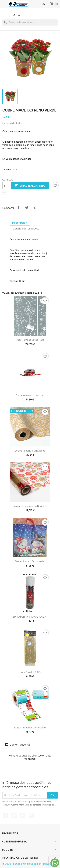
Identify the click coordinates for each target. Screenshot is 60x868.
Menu (14, 15)
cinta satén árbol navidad (30, 395)
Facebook (5, 815)
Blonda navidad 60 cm (30, 672)
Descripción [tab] (20, 223)
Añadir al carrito (30, 186)
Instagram (31, 815)
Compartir (19, 208)
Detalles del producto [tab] (26, 229)
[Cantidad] (6, 186)
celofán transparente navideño (30, 506)
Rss (23, 815)
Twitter (14, 815)
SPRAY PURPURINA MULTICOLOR (30, 617)
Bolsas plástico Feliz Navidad (30, 561)
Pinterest (35, 208)
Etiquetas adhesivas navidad (30, 728)
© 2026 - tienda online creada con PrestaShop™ (30, 864)
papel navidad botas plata (30, 340)
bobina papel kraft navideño (30, 451)
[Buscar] (30, 22)
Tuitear (27, 208)
